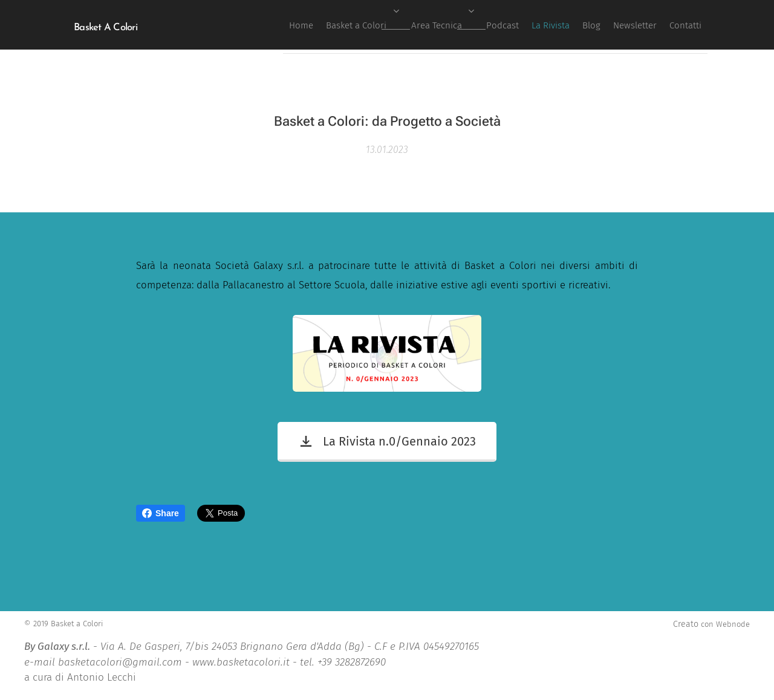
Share (161, 513)
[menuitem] (527, 25)
